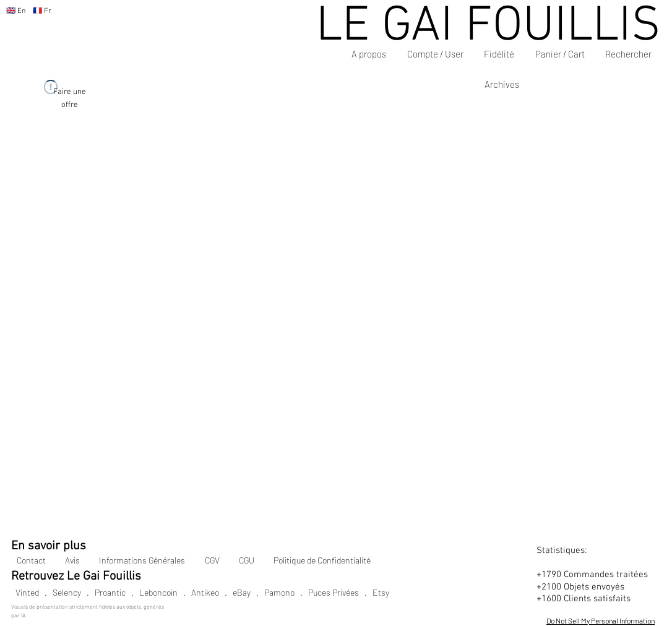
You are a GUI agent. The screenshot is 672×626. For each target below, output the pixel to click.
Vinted (27, 592)
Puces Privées (334, 592)
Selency (67, 592)
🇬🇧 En (16, 11)
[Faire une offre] (70, 99)
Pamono (279, 592)
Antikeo (205, 592)
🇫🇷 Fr (38, 11)
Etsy (381, 592)
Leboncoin (158, 592)
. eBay (235, 592)
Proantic (110, 592)
